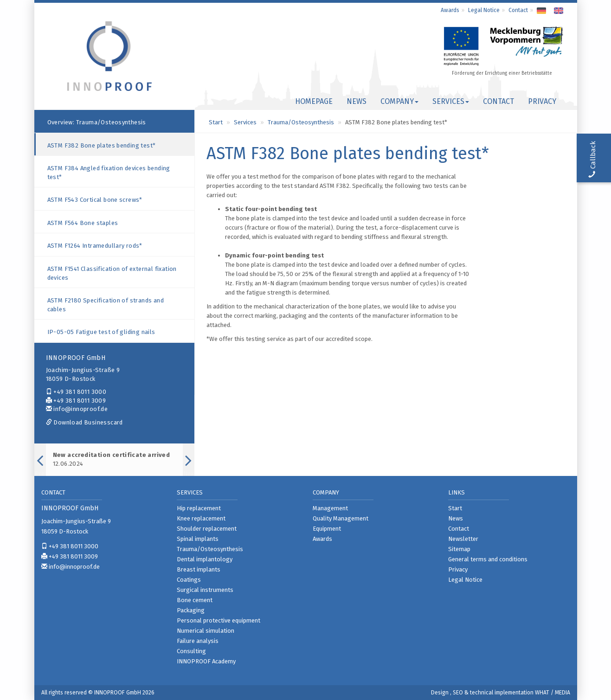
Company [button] (399, 101)
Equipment (327, 529)
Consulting (191, 651)
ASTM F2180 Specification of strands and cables (106, 305)
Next (189, 472)
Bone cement (195, 600)
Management (330, 508)
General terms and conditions (488, 559)
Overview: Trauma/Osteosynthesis (97, 122)
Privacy (542, 101)
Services (245, 122)
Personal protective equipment (219, 620)
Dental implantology (205, 559)
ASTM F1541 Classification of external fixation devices (112, 273)
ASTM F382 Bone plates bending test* (102, 145)
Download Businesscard (84, 422)
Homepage (314, 101)
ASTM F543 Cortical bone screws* (95, 200)
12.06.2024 (112, 459)
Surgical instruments (205, 590)
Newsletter (463, 539)
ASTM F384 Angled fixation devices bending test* (109, 173)
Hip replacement (199, 508)
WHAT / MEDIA (553, 693)
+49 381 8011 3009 (76, 401)
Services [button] (451, 101)
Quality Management (341, 518)
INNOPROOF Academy (206, 661)
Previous (40, 472)
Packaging (191, 610)
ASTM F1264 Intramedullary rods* (95, 246)
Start (216, 122)
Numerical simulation (206, 631)
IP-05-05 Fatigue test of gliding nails (101, 332)
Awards (450, 10)
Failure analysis (198, 641)
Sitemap (459, 549)
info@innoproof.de (77, 409)
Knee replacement (201, 518)
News (357, 101)
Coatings (189, 580)
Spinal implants (198, 539)
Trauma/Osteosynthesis (301, 122)
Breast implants (199, 569)
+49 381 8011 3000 (76, 392)
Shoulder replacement (207, 529)
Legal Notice (484, 10)
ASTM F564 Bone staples (83, 223)
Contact (518, 10)
